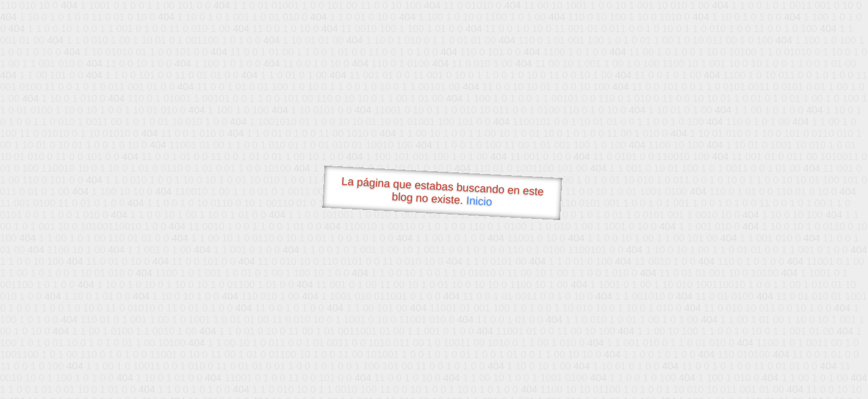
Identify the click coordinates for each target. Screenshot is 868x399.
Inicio (479, 201)
